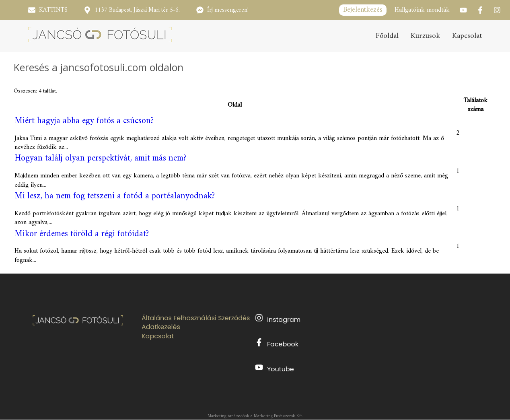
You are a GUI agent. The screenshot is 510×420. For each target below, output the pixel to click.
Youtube (275, 369)
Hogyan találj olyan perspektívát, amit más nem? (100, 158)
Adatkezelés (161, 327)
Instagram (278, 319)
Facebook (277, 344)
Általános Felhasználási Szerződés (196, 318)
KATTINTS (53, 10)
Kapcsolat (467, 36)
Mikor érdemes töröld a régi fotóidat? (82, 234)
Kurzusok (425, 36)
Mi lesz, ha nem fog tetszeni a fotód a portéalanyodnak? (115, 196)
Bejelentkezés (363, 10)
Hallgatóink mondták (422, 10)
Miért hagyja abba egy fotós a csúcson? (84, 121)
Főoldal (387, 36)
